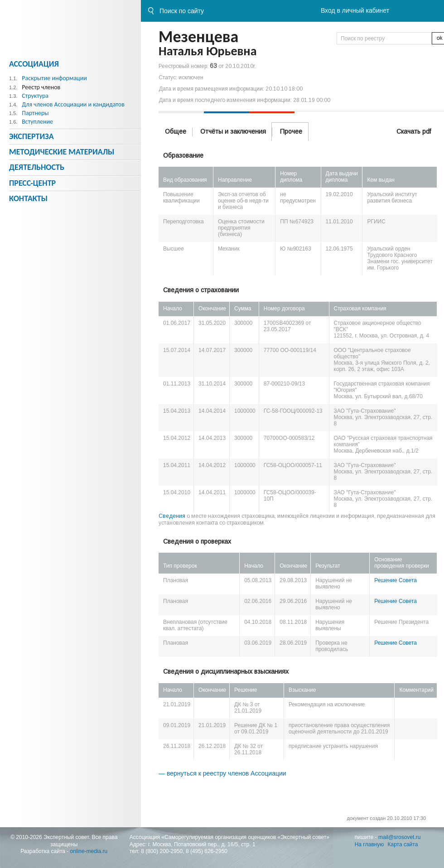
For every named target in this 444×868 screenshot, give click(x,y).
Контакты (28, 198)
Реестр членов (41, 87)
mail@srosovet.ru (400, 837)
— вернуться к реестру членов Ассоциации (222, 773)
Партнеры (35, 113)
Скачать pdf (414, 131)
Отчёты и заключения (233, 131)
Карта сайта (403, 844)
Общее (176, 131)
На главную (369, 844)
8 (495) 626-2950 (207, 851)
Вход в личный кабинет (355, 10)
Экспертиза (31, 136)
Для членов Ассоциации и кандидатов (73, 104)
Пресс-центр (32, 183)
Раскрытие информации (54, 78)
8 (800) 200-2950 (162, 851)
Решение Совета (396, 580)
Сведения (172, 516)
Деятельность (37, 167)
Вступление (37, 122)
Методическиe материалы (62, 152)
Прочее (291, 131)
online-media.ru (89, 851)
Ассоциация (34, 64)
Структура (35, 96)
